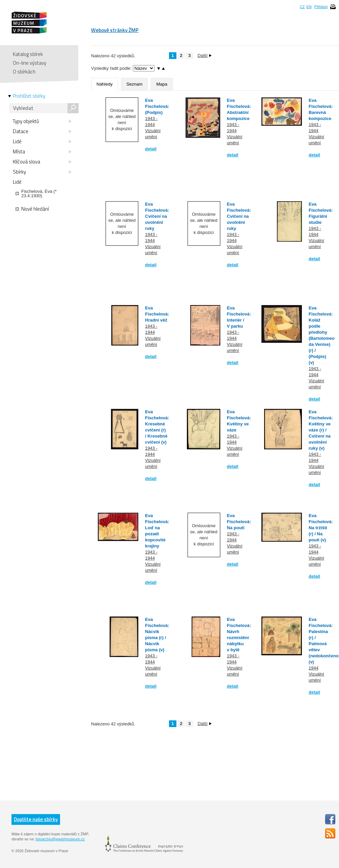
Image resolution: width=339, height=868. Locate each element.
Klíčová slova (42, 162)
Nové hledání (32, 209)
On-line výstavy (30, 63)
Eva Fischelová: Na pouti (239, 522)
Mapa (162, 84)
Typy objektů (42, 121)
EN (309, 7)
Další (205, 55)
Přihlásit (321, 7)
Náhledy (105, 84)
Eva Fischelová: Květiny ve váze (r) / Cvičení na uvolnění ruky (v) (321, 430)
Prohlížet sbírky (29, 96)
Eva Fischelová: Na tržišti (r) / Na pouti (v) (321, 528)
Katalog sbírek (28, 54)
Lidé (42, 142)
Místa (42, 152)
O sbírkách (24, 72)
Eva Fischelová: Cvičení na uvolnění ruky (157, 216)
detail (151, 149)
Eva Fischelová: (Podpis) (157, 106)
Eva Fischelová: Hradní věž (157, 314)
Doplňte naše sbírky (36, 819)
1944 (314, 668)
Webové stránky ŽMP (115, 30)
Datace (42, 131)
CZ (302, 7)
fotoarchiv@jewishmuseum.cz (60, 839)
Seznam (135, 84)
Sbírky (42, 172)
